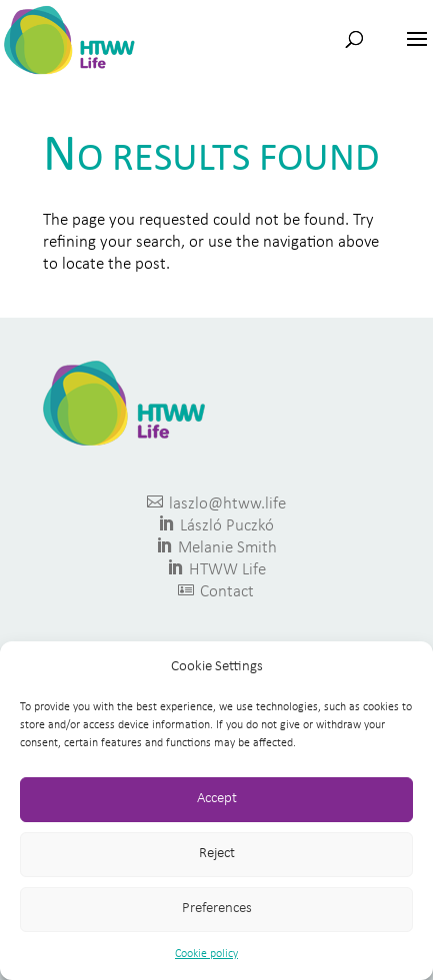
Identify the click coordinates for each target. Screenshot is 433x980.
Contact (216, 591)
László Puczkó (216, 525)
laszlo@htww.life (216, 503)
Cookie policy (206, 954)
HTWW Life (216, 569)
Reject (217, 854)
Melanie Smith (216, 547)
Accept (217, 799)
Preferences (217, 909)
